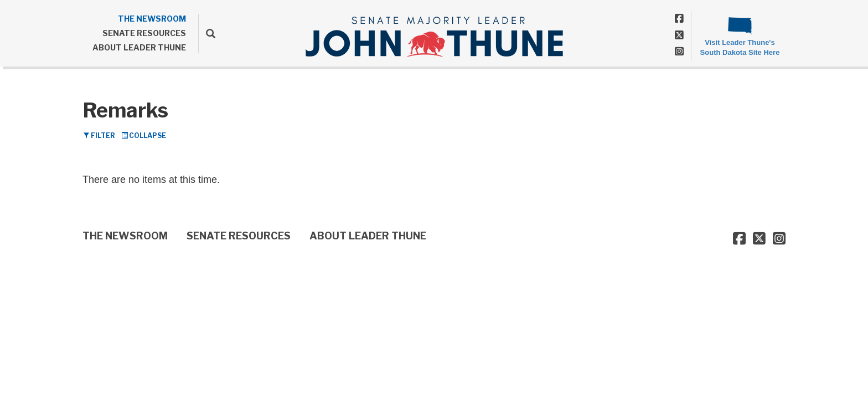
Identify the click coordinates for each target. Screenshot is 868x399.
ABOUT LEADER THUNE (139, 47)
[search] (207, 33)
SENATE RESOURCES (144, 33)
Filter (99, 135)
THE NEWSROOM (152, 19)
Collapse (144, 135)
